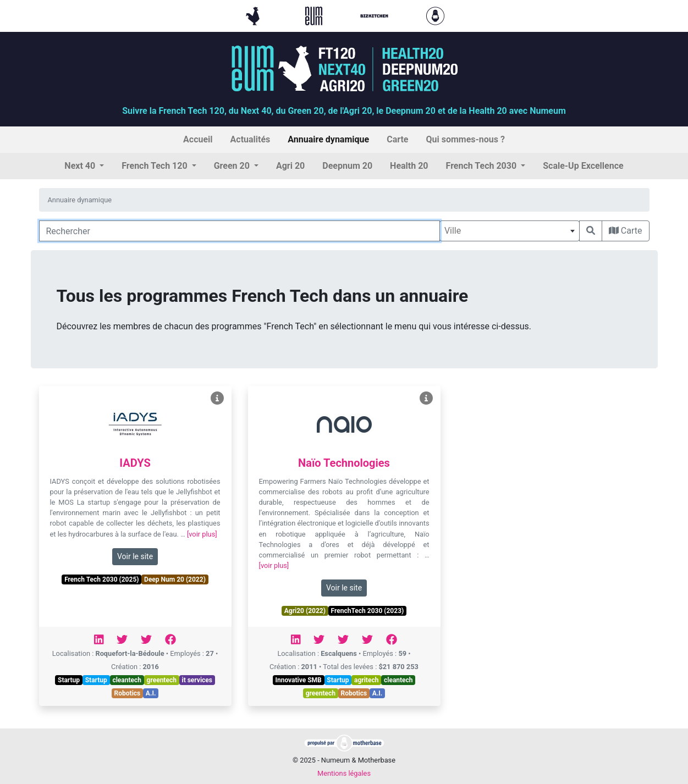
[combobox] (510, 231)
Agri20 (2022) (305, 611)
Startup (69, 680)
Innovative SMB (298, 680)
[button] (84, 166)
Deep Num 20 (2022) (175, 579)
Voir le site (135, 556)
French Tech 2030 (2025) (101, 579)
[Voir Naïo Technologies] (426, 398)
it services (197, 680)
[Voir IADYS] (217, 398)
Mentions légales (344, 773)
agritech (366, 680)
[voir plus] (202, 534)
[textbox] (510, 231)
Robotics (128, 693)
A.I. (151, 693)
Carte (626, 231)
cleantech (127, 680)
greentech (162, 680)
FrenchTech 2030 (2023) (368, 611)
